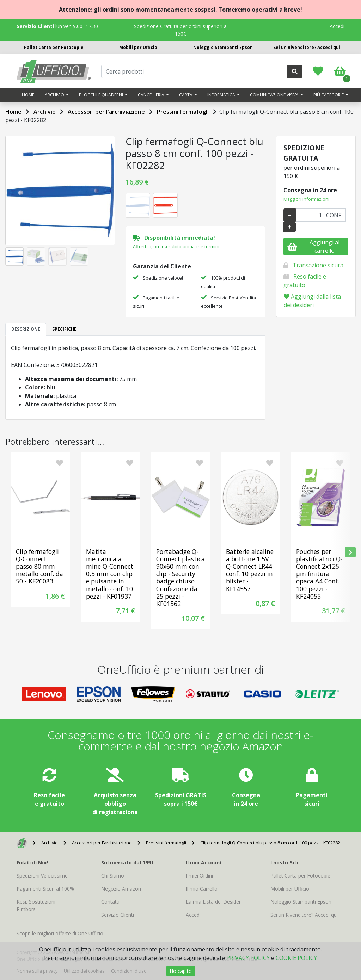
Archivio (45, 112)
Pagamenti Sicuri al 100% (45, 889)
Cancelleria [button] (152, 95)
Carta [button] (186, 95)
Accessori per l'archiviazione (106, 112)
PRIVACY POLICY (248, 958)
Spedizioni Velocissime (42, 876)
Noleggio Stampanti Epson (223, 47)
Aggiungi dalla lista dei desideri (312, 301)
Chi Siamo (113, 876)
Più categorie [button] (329, 95)
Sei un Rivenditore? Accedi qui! (307, 47)
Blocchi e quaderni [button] (102, 95)
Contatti (110, 902)
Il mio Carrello (202, 889)
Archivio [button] (55, 95)
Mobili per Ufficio (138, 47)
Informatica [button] (222, 95)
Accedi (337, 26)
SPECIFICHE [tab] (64, 329)
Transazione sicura (318, 265)
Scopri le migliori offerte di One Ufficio (60, 933)
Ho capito (181, 971)
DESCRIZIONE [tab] (26, 329)
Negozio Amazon (121, 889)
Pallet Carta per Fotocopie (54, 47)
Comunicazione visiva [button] (275, 95)
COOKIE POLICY (296, 958)
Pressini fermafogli (183, 112)
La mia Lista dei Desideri (214, 902)
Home (28, 95)
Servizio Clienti (118, 915)
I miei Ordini (199, 876)
